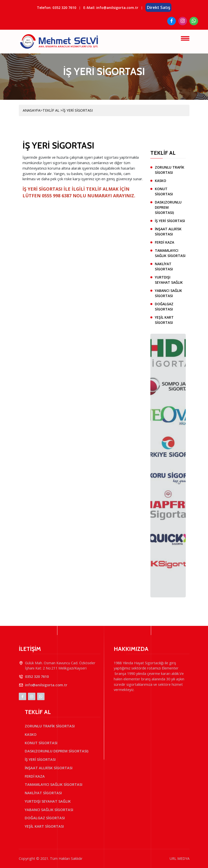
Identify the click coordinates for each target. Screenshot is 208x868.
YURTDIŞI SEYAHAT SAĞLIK (169, 280)
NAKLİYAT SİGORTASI (164, 266)
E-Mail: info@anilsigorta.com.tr (111, 8)
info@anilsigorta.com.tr (46, 685)
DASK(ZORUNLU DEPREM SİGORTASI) (168, 207)
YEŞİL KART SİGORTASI (164, 320)
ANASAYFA (32, 110)
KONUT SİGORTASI (164, 191)
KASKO (161, 181)
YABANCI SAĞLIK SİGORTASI (168, 293)
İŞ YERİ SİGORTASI (78, 110)
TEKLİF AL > (53, 110)
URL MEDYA (179, 858)
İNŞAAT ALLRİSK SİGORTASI (168, 231)
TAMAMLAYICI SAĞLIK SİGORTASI (170, 253)
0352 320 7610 (64, 8)
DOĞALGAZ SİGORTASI (164, 306)
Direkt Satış (158, 7)
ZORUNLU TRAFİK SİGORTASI (170, 170)
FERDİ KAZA (164, 242)
